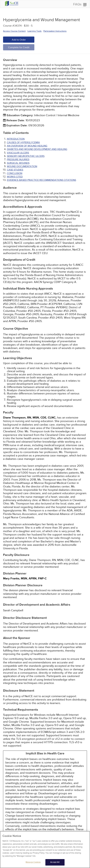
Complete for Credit (19, 47)
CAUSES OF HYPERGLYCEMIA (23, 142)
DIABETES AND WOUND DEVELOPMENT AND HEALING (37, 149)
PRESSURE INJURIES (18, 160)
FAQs (77, 4)
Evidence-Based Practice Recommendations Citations (41, 180)
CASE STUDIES (15, 170)
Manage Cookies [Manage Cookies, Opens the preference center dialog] (33, 863)
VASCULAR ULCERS (18, 153)
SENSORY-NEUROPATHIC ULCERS (26, 156)
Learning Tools (34, 31)
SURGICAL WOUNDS (18, 163)
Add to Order (19, 40)
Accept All (55, 863)
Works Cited (15, 177)
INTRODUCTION (16, 139)
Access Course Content (14, 31)
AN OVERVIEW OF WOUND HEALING (27, 146)
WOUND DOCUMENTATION (22, 166)
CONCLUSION (15, 173)
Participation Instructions (55, 31)
